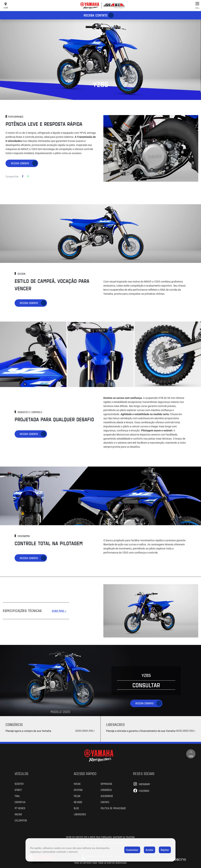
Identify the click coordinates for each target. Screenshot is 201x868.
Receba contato (96, 15)
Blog (76, 808)
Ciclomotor (21, 820)
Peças (77, 796)
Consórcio (106, 790)
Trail (17, 796)
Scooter (19, 783)
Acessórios (107, 796)
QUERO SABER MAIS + (85, 730)
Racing (18, 814)
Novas (77, 783)
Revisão (78, 802)
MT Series (20, 808)
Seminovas (106, 783)
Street (18, 790)
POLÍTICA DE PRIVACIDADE (113, 808)
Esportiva (20, 802)
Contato (105, 802)
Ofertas (78, 790)
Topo (191, 754)
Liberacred (80, 814)
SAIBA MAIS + (59, 611)
